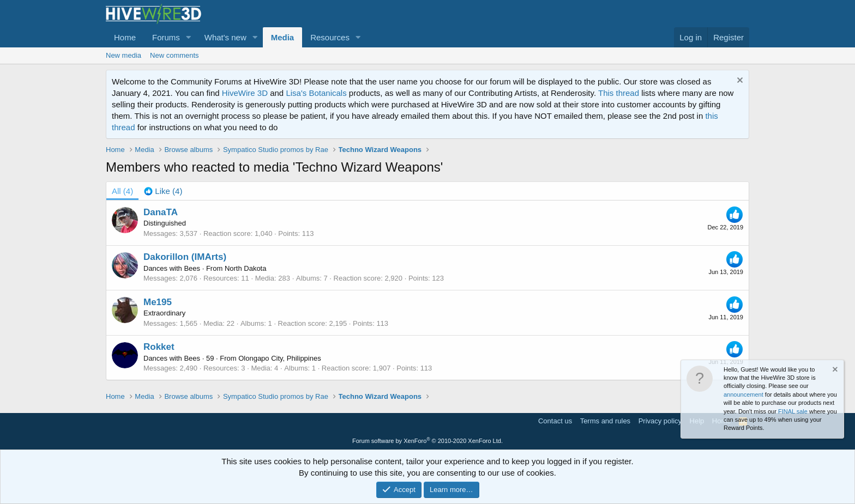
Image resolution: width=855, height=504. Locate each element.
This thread (619, 93)
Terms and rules (605, 421)
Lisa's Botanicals (316, 93)
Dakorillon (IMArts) (185, 257)
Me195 (158, 302)
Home (125, 37)
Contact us (555, 421)
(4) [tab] (122, 191)
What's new (225, 37)
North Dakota (246, 268)
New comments (174, 55)
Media (283, 37)
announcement (743, 394)
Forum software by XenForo (427, 441)
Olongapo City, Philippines (280, 358)
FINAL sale (793, 411)
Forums (166, 37)
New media (124, 55)
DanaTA (161, 212)
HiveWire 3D (245, 93)
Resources (330, 37)
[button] (189, 37)
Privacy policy (660, 421)
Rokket (159, 347)
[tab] (163, 191)
